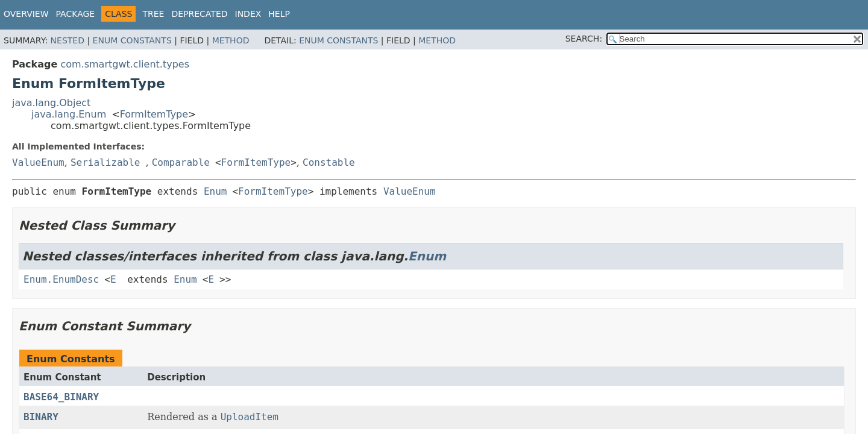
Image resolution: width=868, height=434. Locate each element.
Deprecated (199, 14)
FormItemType (154, 114)
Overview (26, 14)
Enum (215, 191)
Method (231, 40)
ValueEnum (38, 162)
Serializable (105, 162)
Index (248, 14)
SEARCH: (584, 39)
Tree (153, 14)
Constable (329, 162)
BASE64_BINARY (61, 397)
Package (76, 14)
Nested (68, 40)
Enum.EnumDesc (61, 279)
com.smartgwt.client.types (125, 64)
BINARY (41, 417)
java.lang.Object (51, 103)
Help (279, 14)
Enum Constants (132, 40)
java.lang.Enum (69, 114)
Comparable (181, 162)
